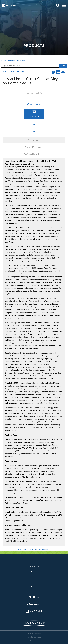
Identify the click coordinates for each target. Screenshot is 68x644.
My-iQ (23, 60)
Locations (34, 582)
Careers (34, 577)
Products (34, 572)
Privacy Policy (32, 549)
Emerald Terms (22, 549)
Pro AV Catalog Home (10, 60)
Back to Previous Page (14, 71)
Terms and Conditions (34, 633)
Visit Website (34, 104)
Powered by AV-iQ (43, 549)
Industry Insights (34, 567)
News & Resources (34, 562)
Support (34, 587)
